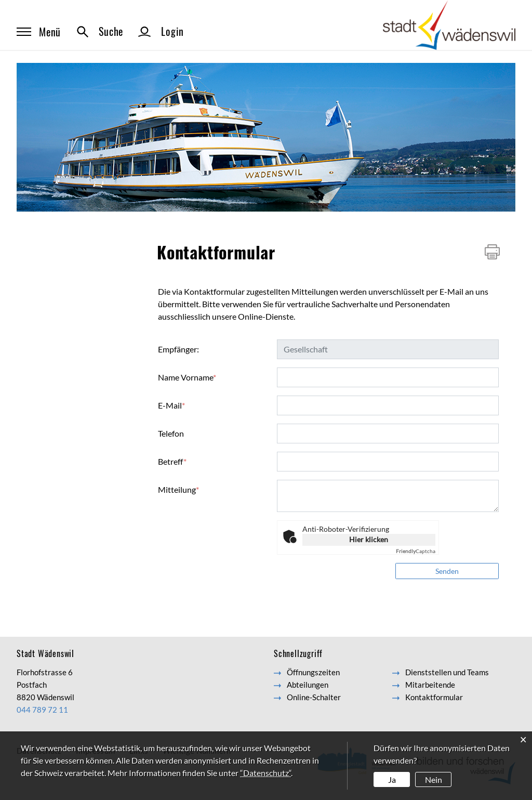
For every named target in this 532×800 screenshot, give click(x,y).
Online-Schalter (314, 697)
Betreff (172, 461)
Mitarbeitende (430, 685)
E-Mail (171, 405)
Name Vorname (187, 377)
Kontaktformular (434, 697)
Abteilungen (308, 685)
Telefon (171, 433)
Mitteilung (178, 489)
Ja (392, 779)
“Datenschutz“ (265, 773)
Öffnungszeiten (313, 672)
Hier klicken (369, 539)
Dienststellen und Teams (447, 672)
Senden (447, 571)
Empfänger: (178, 349)
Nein (434, 779)
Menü (39, 32)
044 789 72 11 (42, 710)
